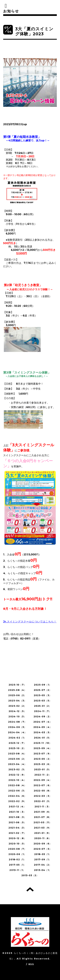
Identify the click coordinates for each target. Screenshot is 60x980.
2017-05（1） (17, 865)
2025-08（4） (17, 690)
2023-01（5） (43, 769)
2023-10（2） (17, 748)
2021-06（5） (17, 822)
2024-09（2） (43, 717)
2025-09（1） (43, 685)
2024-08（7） (17, 722)
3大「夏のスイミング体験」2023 (34, 31)
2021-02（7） (17, 833)
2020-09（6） (43, 844)
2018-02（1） (17, 859)
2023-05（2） (43, 759)
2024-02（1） (17, 738)
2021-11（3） (43, 807)
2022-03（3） (43, 796)
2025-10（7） (17, 685)
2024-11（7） (43, 711)
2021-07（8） (43, 817)
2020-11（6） (43, 838)
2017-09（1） (43, 859)
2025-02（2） (17, 706)
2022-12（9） (17, 775)
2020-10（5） (17, 844)
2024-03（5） (43, 732)
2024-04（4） (17, 732)
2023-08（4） (17, 754)
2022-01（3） (43, 801)
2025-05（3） (43, 695)
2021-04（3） (17, 828)
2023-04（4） (17, 764)
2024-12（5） (17, 711)
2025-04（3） (17, 701)
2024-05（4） (43, 727)
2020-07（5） (43, 849)
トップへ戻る (30, 889)
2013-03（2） (30, 875)
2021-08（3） (17, 817)
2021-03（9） (43, 828)
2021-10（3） (17, 812)
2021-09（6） (43, 812)
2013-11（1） (17, 870)
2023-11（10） (43, 743)
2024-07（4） (43, 722)
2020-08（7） (17, 849)
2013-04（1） (43, 870)
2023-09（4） (43, 748)
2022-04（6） (17, 796)
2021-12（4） (17, 807)
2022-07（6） (43, 785)
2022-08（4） (17, 785)
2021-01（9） (43, 833)
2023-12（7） (17, 743)
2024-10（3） (17, 717)
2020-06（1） (17, 854)
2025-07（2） (43, 690)
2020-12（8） (17, 838)
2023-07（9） (43, 754)
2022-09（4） (43, 780)
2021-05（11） (43, 822)
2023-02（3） (17, 769)
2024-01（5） (43, 738)
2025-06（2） (17, 695)
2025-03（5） (43, 701)
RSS (31, 964)
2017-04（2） (43, 865)
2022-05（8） (43, 791)
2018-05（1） (43, 854)
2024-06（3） (17, 727)
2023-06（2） (17, 759)
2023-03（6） (43, 764)
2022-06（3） (17, 791)
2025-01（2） (43, 706)
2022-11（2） (43, 775)
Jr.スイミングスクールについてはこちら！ (30, 622)
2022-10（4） (17, 780)
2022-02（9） (17, 801)
